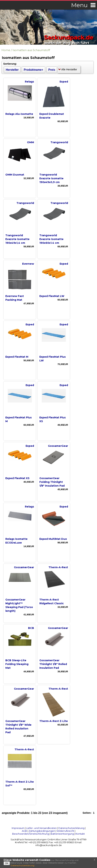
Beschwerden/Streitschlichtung (31, 834)
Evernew (28, 264)
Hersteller (12, 70)
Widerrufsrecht (66, 831)
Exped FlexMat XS (17, 478)
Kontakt (80, 834)
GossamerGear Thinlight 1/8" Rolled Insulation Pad (53, 664)
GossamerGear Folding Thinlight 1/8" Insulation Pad (52, 482)
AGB (24, 831)
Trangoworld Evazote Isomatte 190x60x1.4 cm (51, 239)
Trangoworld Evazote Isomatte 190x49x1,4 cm (17, 239)
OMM (31, 142)
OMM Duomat (15, 175)
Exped (64, 82)
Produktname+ (34, 70)
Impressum (18, 828)
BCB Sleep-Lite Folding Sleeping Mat (17, 664)
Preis (52, 70)
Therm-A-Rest (58, 567)
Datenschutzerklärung (71, 828)
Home (6, 50)
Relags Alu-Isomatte (19, 114)
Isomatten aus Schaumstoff (31, 50)
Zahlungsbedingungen (42, 831)
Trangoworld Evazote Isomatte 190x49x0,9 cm (51, 178)
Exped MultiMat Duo (53, 539)
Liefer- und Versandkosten (41, 828)
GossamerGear (58, 446)
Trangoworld (59, 142)
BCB (31, 628)
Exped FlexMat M (17, 357)
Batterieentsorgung (62, 834)
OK (7, 863)
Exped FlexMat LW (52, 296)
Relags (29, 82)
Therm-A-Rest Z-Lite (54, 721)
